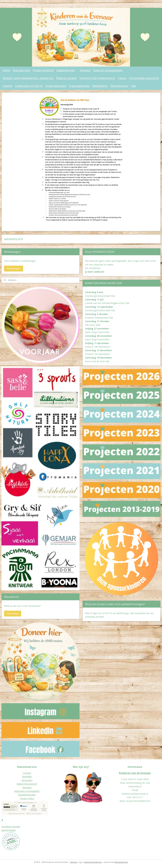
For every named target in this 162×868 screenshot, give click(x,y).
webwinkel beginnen (93, 862)
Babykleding (100, 86)
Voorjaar (85, 70)
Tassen (122, 78)
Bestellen (27, 777)
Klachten (27, 788)
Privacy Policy (27, 798)
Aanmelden (13, 613)
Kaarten (8, 86)
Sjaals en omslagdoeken (108, 70)
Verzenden (27, 780)
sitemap (74, 862)
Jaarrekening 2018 (13, 239)
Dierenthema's (119, 86)
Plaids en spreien (67, 78)
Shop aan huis (21, 70)
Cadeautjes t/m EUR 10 (29, 86)
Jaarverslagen (9, 830)
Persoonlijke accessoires (144, 78)
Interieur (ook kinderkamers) (97, 78)
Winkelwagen (14, 268)
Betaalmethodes (27, 795)
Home (6, 70)
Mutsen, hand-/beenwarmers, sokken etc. (28, 78)
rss (80, 862)
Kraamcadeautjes (79, 86)
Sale (133, 86)
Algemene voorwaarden (27, 791)
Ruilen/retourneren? (27, 784)
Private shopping (43, 70)
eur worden (14, 827)
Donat (5, 827)
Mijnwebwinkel (121, 862)
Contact (27, 773)
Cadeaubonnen (66, 70)
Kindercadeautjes (56, 86)
